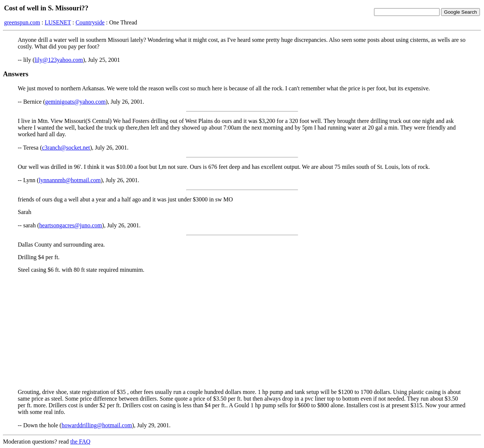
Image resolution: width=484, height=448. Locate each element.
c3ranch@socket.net (66, 148)
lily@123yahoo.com (59, 60)
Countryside (90, 22)
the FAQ (80, 442)
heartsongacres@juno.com (71, 225)
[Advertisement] (242, 331)
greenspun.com (22, 22)
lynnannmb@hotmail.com (70, 180)
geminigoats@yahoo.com (76, 102)
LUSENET (58, 22)
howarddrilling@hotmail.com (97, 425)
